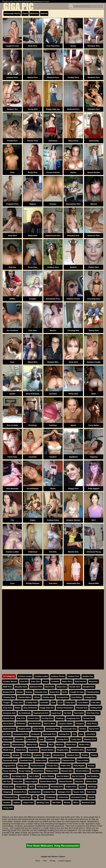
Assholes (53, 394)
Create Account (37, 1)
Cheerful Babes (24, 697)
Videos (25, 13)
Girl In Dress (8, 724)
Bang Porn (94, 681)
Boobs (73, 46)
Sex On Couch (78, 776)
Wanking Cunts (43, 802)
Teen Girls (53, 583)
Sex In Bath (34, 776)
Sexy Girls (18, 781)
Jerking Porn (64, 734)
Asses (46, 681)
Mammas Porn (90, 739)
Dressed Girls (82, 708)
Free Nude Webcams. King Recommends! (53, 846)
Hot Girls (7, 734)
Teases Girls (79, 792)
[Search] (86, 6)
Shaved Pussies (66, 781)
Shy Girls (79, 781)
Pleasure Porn (53, 77)
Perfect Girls (94, 267)
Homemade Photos (12, 13)
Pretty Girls (23, 766)
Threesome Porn (10, 797)
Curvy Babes (94, 425)
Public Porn (66, 766)
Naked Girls (33, 362)
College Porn (90, 697)
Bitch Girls (50, 687)
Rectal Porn (38, 771)
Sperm (73, 425)
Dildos (18, 708)
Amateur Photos (73, 299)
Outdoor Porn (53, 267)
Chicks (37, 697)
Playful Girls (54, 760)
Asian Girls (73, 362)
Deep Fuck (8, 708)
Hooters (83, 729)
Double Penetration (65, 708)
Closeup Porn (63, 697)
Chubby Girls (73, 77)
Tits (12, 520)
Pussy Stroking (9, 771)
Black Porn (62, 687)
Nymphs (16, 755)
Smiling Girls (42, 787)
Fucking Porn (47, 718)
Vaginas (33, 204)
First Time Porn (53, 46)
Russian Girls (67, 771)
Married (53, 330)
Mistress (60, 745)
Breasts (29, 692)
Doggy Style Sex (53, 109)
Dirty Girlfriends (33, 394)
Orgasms (94, 457)
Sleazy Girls (8, 787)
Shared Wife (94, 583)
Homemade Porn (53, 299)
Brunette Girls (41, 692)
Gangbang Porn (73, 718)
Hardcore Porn (94, 236)
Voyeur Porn (28, 802)
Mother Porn (84, 745)
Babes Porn (67, 681)
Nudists (73, 267)
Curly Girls (70, 703)
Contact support (64, 861)
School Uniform (53, 172)
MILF (94, 520)
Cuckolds (33, 457)
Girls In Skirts (50, 724)
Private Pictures (33, 583)
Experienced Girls (53, 236)
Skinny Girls (94, 330)
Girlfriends (53, 141)
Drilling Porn (96, 708)
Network (44, 13)
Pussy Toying (25, 771)
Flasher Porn (33, 141)
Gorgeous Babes (65, 724)
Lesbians (50, 739)
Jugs (81, 734)
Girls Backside (12, 489)
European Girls (9, 713)
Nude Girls (33, 46)
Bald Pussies (80, 681)
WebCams (34, 13)
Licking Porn (63, 739)
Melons (43, 745)
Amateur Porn (12, 77)
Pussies (53, 204)
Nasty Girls (33, 236)
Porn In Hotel (12, 425)
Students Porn (94, 77)
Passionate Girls (10, 760)
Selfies (12, 299)
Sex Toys (7, 781)
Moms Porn (71, 745)
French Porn (33, 718)
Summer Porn (49, 792)
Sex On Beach (63, 776)
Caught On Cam (12, 46)
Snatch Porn (71, 787)
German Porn (89, 718)
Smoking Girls (57, 787)
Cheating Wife (73, 330)
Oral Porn (27, 755)
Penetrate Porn (26, 760)
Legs (41, 739)
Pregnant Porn (12, 204)
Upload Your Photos (49, 857)
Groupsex (80, 724)
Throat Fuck (25, 797)
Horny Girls (73, 394)
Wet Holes (57, 802)
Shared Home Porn (48, 781)
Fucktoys (53, 425)
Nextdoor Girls (94, 46)
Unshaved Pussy (94, 552)
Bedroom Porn (73, 109)
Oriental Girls (59, 755)
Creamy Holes (53, 520)
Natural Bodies (94, 172)
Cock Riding (77, 697)
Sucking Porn (35, 792)
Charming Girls (94, 299)
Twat (41, 797)
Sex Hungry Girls (19, 776)
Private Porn (12, 141)
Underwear (33, 552)
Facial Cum (12, 457)
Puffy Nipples (94, 489)
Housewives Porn (73, 204)
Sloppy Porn (73, 489)
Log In (47, 1)
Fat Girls (53, 552)
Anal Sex (12, 267)
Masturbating (18, 745)
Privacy (53, 861)
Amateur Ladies (12, 552)
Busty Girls (33, 172)
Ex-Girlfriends (33, 489)
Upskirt (12, 394)
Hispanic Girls (24, 729)
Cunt (12, 583)
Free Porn (21, 718)
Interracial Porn (49, 734)
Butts (94, 394)
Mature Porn (33, 77)
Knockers (19, 739)
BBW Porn (7, 687)
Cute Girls (33, 330)
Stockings (33, 425)
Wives (53, 489)
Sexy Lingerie (31, 781)
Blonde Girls (73, 552)
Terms (38, 861)
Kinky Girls (8, 739)
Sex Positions (12, 330)
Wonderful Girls (88, 802)
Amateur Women (73, 520)
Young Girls (33, 109)
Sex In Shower (48, 776)
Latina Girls (31, 739)
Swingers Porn (94, 109)
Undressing (94, 141)
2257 (45, 861)
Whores (94, 204)
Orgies (33, 520)
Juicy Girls (12, 236)
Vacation (53, 457)
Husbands (36, 734)
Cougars (33, 299)
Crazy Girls (18, 703)
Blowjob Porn (89, 687)
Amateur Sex (12, 109)
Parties (73, 172)
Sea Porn (96, 771)
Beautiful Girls (73, 236)
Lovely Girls (76, 739)
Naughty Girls (63, 750)
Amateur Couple (94, 362)
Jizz (74, 734)
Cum (12, 362)
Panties (85, 755)
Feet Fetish (79, 713)
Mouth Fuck (8, 750)
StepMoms (73, 457)
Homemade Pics (73, 583)
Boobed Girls (53, 362)
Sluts (12, 172)
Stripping (7, 792)
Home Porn (33, 267)
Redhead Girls (52, 771)
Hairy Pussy (73, 141)
